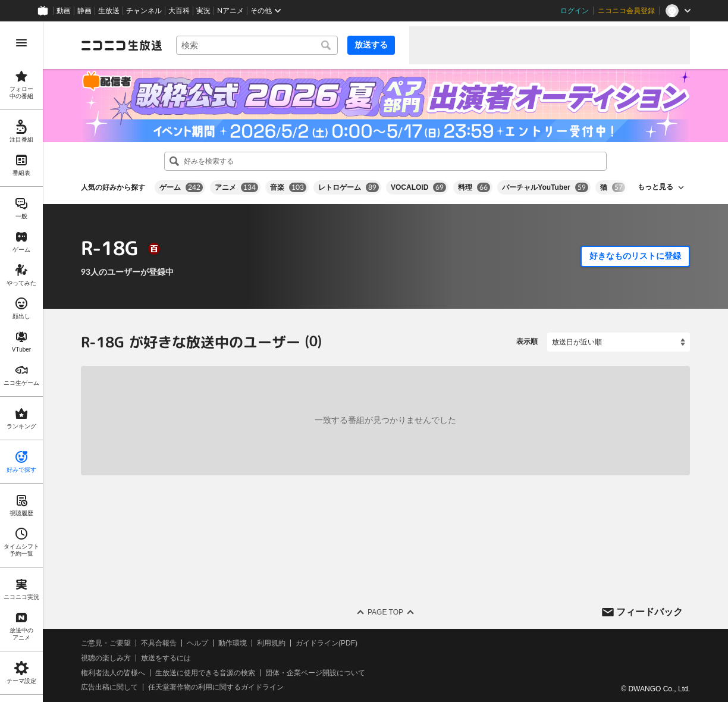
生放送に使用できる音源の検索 (205, 672)
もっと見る (655, 187)
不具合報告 (159, 643)
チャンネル (144, 11)
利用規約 (271, 643)
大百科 (179, 11)
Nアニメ (230, 11)
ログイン (575, 11)
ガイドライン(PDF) (327, 643)
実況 (203, 11)
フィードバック (649, 611)
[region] (21, 362)
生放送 (109, 11)
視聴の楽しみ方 (106, 658)
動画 (64, 11)
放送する (371, 45)
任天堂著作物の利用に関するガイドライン (216, 687)
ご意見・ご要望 (106, 643)
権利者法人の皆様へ (113, 672)
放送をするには (166, 658)
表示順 (527, 341)
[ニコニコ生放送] (121, 45)
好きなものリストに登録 (635, 256)
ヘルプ (197, 643)
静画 (84, 11)
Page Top (385, 612)
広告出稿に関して (109, 687)
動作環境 (233, 643)
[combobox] (257, 45)
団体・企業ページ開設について (315, 672)
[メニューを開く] (21, 43)
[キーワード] (257, 45)
